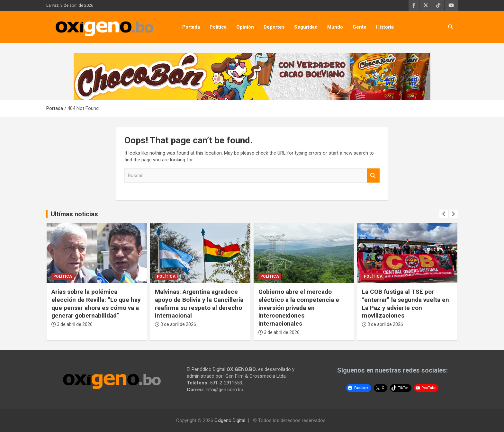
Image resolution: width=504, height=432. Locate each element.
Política (218, 27)
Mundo (335, 27)
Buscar (373, 176)
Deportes (274, 27)
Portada (191, 27)
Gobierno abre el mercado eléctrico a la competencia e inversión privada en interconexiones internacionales (299, 308)
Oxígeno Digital (230, 420)
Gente (360, 27)
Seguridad (306, 27)
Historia (385, 27)
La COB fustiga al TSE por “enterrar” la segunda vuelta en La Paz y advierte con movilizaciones (405, 304)
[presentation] (444, 214)
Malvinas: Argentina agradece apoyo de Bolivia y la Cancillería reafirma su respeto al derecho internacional (199, 304)
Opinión (245, 27)
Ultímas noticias (74, 214)
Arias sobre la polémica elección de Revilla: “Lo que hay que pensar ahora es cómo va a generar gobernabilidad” (96, 304)
